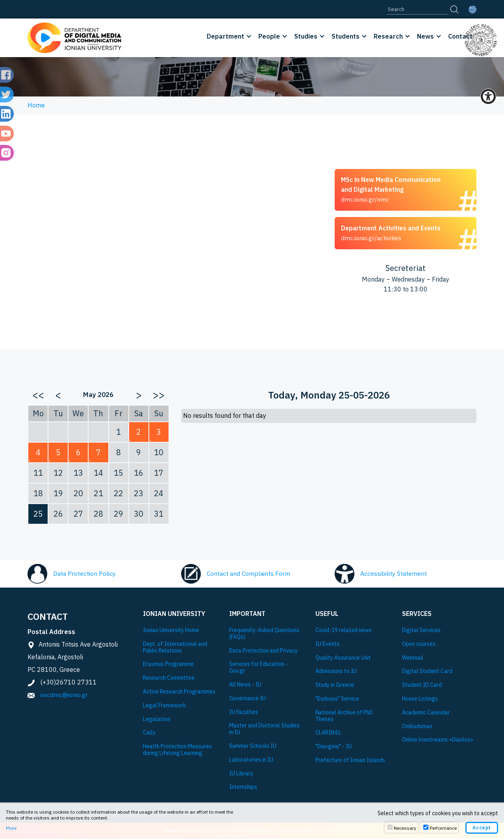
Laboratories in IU (251, 761)
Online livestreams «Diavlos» (438, 741)
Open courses (419, 646)
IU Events (327, 646)
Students (346, 36)
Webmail (413, 659)
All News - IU (245, 686)
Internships (243, 789)
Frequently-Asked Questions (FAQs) (264, 635)
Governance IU (247, 700)
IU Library (241, 775)
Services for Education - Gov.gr (258, 669)
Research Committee (169, 680)
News (425, 36)
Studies (306, 36)
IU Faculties (244, 713)
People (269, 36)
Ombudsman (417, 728)
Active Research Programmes (179, 693)
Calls (149, 734)
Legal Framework (164, 707)
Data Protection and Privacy (263, 652)
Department (225, 36)
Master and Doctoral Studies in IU (264, 731)
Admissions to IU (336, 673)
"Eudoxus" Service (337, 700)
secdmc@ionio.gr (64, 696)
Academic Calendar (426, 714)
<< (38, 396)
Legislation (157, 720)
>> (159, 396)
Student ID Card (422, 687)
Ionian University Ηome (171, 632)
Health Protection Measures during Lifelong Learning (177, 751)
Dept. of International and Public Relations (175, 649)
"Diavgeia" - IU (334, 748)
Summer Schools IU (253, 748)
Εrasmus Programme (168, 666)
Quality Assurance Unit (343, 659)
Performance (443, 828)
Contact (460, 36)
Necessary (405, 828)
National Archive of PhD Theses (344, 718)
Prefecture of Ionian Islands (350, 762)
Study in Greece (335, 687)
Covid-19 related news (344, 632)
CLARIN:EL (328, 734)
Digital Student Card (427, 673)
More (11, 828)
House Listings (420, 700)
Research (388, 36)
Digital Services (421, 632)
